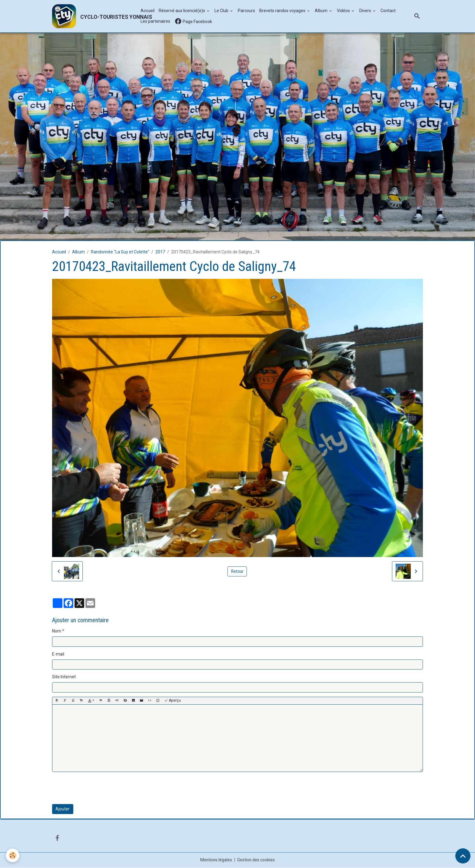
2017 (160, 252)
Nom (57, 631)
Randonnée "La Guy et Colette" (120, 252)
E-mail (58, 654)
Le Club (222, 11)
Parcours (247, 11)
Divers (366, 11)
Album (322, 11)
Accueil (148, 11)
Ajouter (63, 809)
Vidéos (344, 11)
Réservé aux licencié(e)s (183, 11)
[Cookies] (13, 855)
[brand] (93, 16)
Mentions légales (216, 860)
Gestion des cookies (256, 860)
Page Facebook (194, 22)
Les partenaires (156, 22)
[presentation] (98, 788)
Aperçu (173, 701)
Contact (388, 11)
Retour (237, 571)
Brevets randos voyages (283, 11)
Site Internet (64, 677)
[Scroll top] (463, 856)
